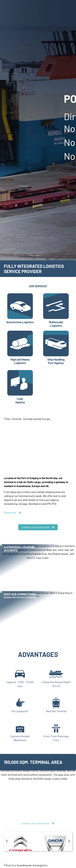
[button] (7, 841)
